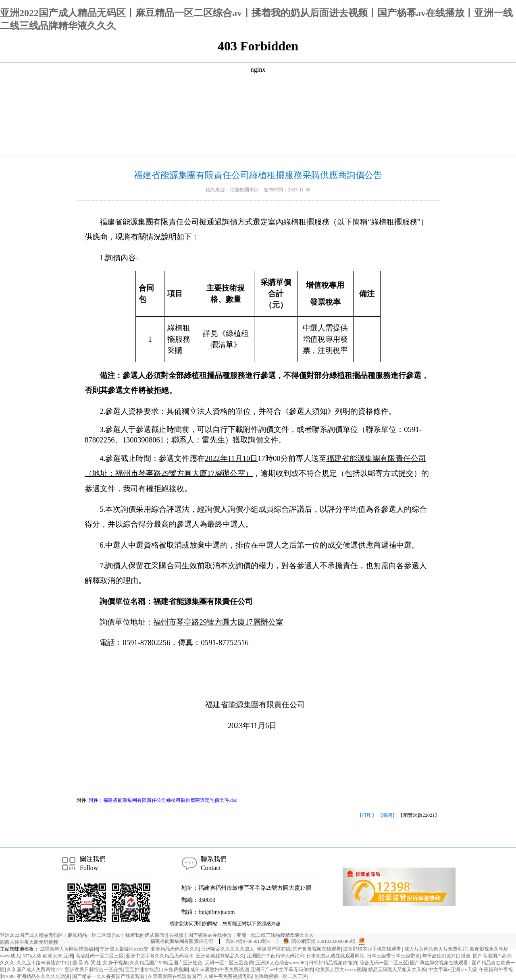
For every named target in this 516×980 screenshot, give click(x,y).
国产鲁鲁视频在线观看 (317, 949)
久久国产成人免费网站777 (35, 970)
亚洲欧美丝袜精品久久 (220, 956)
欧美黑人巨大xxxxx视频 (341, 970)
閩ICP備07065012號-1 (249, 941)
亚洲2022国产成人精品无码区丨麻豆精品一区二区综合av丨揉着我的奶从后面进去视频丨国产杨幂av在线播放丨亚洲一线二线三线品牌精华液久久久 (157, 935)
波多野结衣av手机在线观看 (372, 949)
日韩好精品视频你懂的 (333, 963)
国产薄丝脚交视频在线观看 (440, 963)
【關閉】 (387, 815)
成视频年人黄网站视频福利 (69, 949)
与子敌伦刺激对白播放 (446, 956)
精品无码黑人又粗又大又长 (397, 970)
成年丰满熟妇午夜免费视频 (219, 970)
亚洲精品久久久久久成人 (228, 949)
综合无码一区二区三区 (384, 963)
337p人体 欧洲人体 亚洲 (48, 956)
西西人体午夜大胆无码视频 (29, 942)
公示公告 (188, 145)
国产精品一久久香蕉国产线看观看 (109, 976)
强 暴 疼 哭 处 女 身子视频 (100, 963)
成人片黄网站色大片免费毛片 (436, 949)
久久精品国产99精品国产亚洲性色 (166, 963)
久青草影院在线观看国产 (175, 976)
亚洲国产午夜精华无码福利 (275, 956)
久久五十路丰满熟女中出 (43, 963)
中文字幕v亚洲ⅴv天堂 (453, 970)
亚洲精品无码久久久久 (175, 949)
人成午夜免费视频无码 (228, 976)
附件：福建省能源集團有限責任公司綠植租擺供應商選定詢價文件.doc (162, 800)
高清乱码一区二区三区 (100, 956)
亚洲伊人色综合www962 (281, 963)
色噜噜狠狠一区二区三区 (281, 976)
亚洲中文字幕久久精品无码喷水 (160, 956)
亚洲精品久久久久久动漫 (43, 976)
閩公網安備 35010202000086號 (324, 941)
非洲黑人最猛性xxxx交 (124, 949)
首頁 (139, 145)
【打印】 (367, 815)
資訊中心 (161, 145)
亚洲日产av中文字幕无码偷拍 (282, 970)
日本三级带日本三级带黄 (393, 956)
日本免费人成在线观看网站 (335, 956)
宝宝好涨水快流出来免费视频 (156, 970)
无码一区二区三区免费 (229, 963)
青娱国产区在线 (274, 949)
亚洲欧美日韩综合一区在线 (94, 970)
